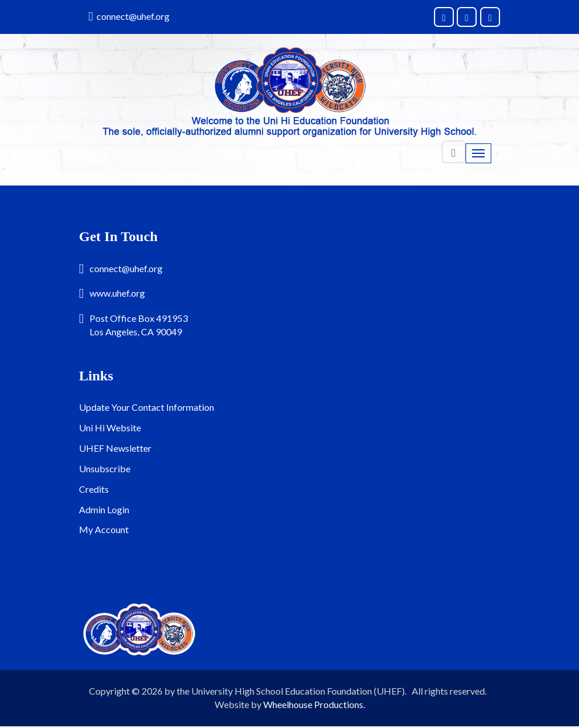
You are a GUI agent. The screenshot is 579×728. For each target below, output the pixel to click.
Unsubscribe (105, 468)
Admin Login (104, 509)
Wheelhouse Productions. (314, 704)
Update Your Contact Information (147, 407)
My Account (104, 529)
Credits (94, 489)
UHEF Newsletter (115, 448)
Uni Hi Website (110, 427)
